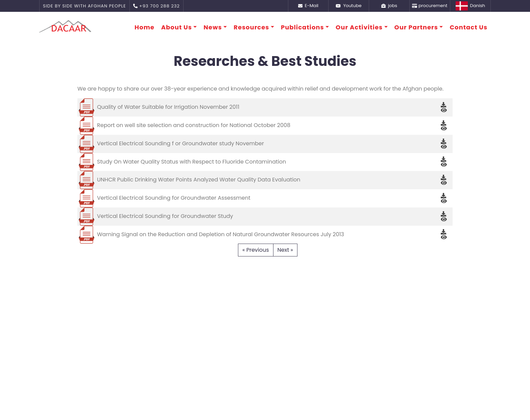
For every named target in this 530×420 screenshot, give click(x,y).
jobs (389, 6)
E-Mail (308, 6)
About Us (177, 27)
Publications (303, 27)
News (213, 27)
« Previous (256, 250)
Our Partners (416, 27)
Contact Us (468, 27)
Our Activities (359, 27)
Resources (251, 27)
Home (144, 27)
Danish (470, 6)
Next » (285, 250)
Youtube (348, 6)
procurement (430, 6)
